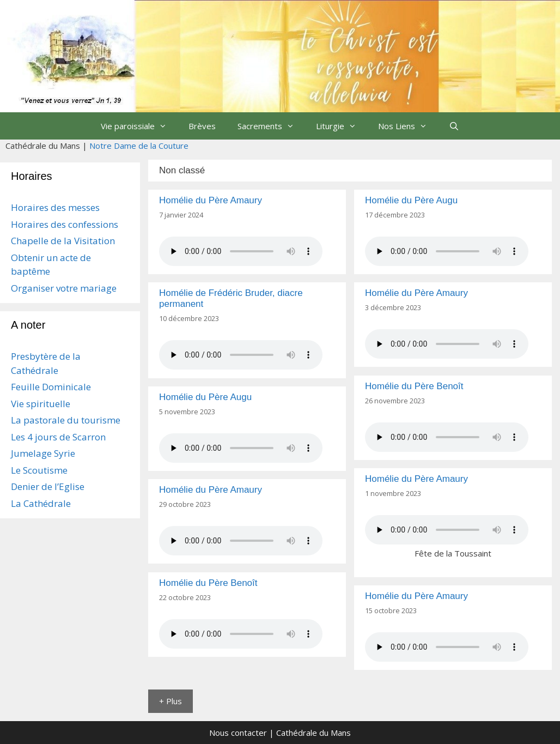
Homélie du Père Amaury (211, 200)
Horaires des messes (55, 207)
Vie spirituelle (41, 404)
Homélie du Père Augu (411, 200)
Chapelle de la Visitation (63, 241)
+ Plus (171, 701)
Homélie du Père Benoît (414, 386)
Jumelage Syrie (43, 453)
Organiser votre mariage (64, 288)
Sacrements (271, 126)
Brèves (202, 126)
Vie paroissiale (139, 126)
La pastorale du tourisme (66, 420)
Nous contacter (238, 733)
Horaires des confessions (65, 224)
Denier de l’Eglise (48, 486)
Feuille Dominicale (51, 387)
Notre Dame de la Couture (139, 146)
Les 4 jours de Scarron (58, 437)
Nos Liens (408, 126)
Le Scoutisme (39, 470)
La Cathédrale (41, 503)
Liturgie (342, 126)
